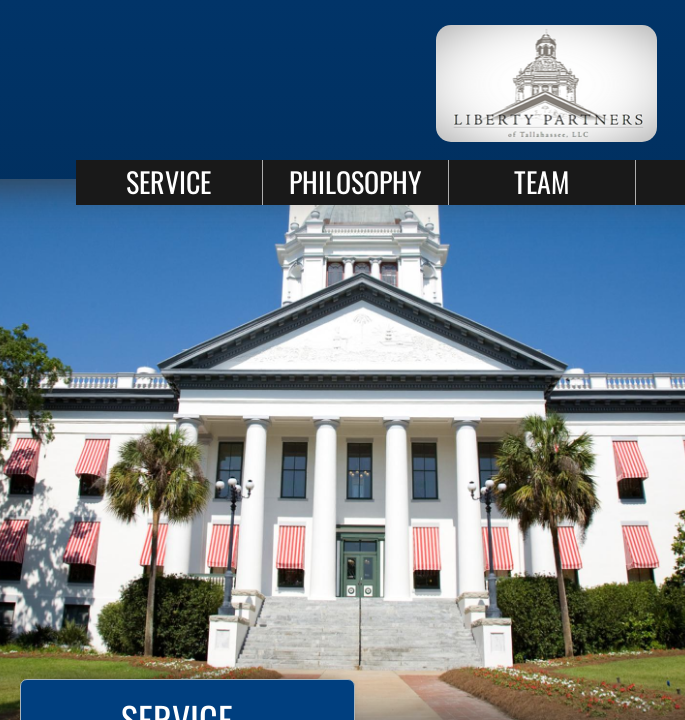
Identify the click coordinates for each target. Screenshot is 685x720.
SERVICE (168, 181)
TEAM (541, 181)
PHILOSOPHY (355, 181)
